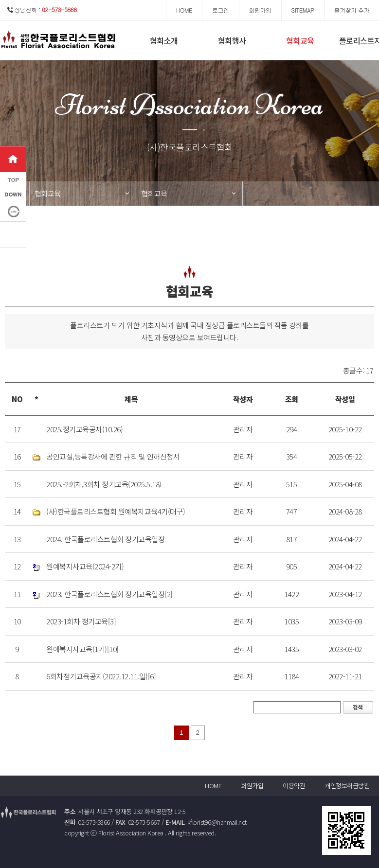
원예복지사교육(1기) (77, 649)
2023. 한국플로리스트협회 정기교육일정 (105, 594)
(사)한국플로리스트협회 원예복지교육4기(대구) (116, 511)
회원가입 (252, 786)
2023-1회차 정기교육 (77, 621)
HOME (213, 786)
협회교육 (300, 40)
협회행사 (232, 40)
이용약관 (294, 786)
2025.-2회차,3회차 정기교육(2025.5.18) (104, 484)
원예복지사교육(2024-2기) (85, 566)
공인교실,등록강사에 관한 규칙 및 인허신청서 (113, 456)
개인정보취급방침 (347, 786)
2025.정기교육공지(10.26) (84, 429)
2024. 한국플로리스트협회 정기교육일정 (105, 539)
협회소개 (164, 40)
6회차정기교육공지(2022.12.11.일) (97, 676)
